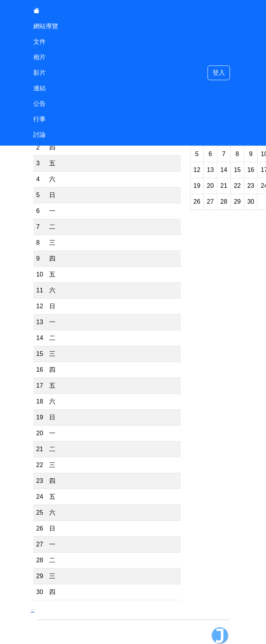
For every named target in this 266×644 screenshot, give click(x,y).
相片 (39, 57)
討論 (39, 135)
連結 (39, 88)
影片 (39, 73)
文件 (39, 42)
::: (33, 610)
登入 (219, 73)
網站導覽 (46, 26)
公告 (39, 104)
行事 (39, 119)
